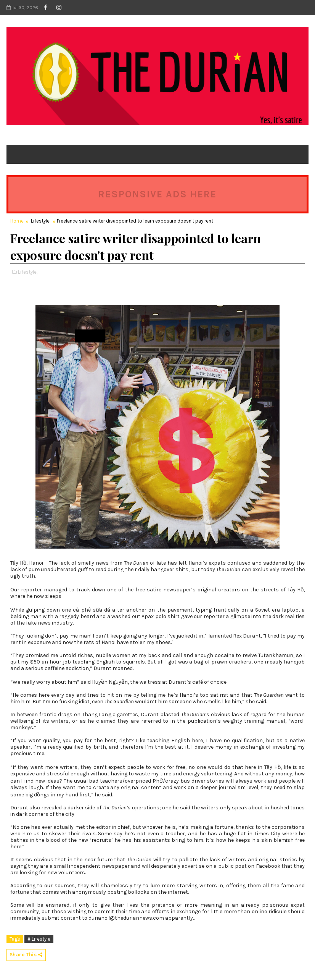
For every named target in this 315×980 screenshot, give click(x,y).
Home (17, 221)
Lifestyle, (28, 272)
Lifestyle (40, 221)
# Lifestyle (39, 939)
